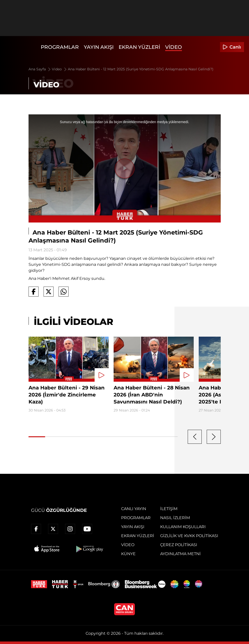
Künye (128, 554)
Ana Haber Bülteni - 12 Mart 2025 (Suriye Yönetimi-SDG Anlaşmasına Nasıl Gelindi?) (141, 69)
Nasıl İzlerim (175, 518)
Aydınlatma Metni (180, 554)
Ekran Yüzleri (139, 47)
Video (174, 47)
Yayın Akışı (99, 47)
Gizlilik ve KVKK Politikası (189, 536)
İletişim (169, 509)
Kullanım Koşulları (183, 527)
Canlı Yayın (134, 509)
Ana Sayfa (40, 69)
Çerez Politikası (179, 545)
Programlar (60, 47)
